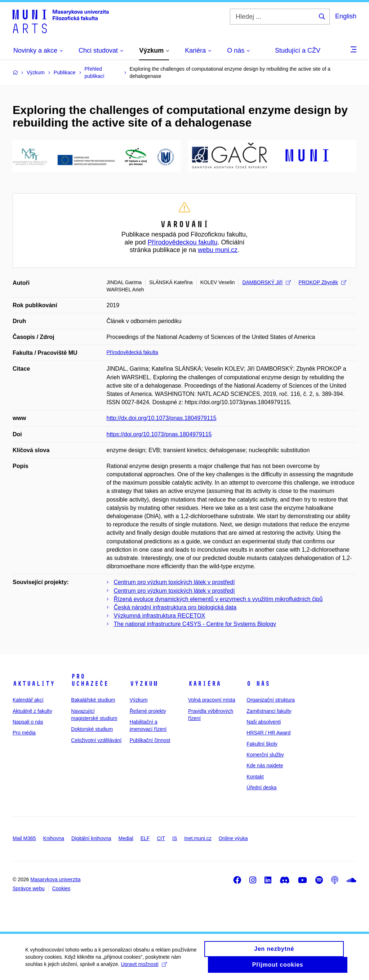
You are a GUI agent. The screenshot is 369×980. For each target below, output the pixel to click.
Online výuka (233, 838)
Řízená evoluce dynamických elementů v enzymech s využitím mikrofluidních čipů (218, 599)
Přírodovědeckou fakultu (182, 242)
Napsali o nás (28, 722)
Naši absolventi (264, 722)
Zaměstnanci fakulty (269, 711)
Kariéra (204, 684)
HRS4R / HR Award (268, 733)
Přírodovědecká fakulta (132, 352)
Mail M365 (24, 838)
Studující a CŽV (298, 50)
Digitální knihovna (91, 838)
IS (175, 838)
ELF (145, 838)
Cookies (61, 888)
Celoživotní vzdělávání (96, 740)
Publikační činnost (150, 740)
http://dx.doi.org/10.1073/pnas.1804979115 (162, 418)
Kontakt (255, 777)
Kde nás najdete (265, 765)
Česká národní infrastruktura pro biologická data (175, 607)
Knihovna (54, 838)
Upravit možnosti (144, 968)
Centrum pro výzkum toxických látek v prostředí (174, 582)
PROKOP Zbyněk (322, 282)
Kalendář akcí (28, 700)
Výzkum (144, 684)
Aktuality (34, 684)
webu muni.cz (218, 250)
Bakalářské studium (93, 700)
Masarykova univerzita (55, 879)
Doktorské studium (92, 729)
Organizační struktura (271, 700)
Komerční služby (265, 755)
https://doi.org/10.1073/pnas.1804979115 (159, 434)
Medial (126, 838)
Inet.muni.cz (198, 838)
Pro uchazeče (90, 680)
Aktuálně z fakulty (32, 711)
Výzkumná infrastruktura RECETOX (160, 616)
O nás (258, 684)
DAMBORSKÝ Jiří (266, 282)
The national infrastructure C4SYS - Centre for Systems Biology (195, 624)
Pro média (24, 733)
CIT (161, 838)
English (346, 16)
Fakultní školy (262, 744)
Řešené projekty (148, 711)
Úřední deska (261, 787)
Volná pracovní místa (212, 700)
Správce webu (29, 888)
